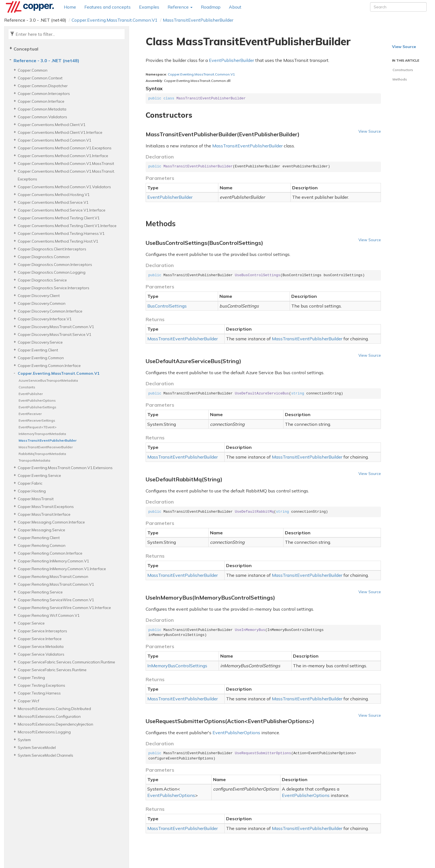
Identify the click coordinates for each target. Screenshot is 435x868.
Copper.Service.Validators (41, 654)
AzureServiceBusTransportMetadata (48, 380)
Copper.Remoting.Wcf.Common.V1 (49, 615)
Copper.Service (31, 623)
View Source (370, 131)
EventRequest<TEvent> (38, 427)
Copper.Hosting (32, 491)
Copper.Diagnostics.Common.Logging (52, 272)
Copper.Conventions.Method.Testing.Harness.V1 (61, 233)
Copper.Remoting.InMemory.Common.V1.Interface (62, 569)
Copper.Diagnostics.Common (44, 257)
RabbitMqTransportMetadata (42, 454)
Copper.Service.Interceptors (42, 631)
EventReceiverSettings (37, 420)
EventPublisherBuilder (232, 60)
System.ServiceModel (37, 748)
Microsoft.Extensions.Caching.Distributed (54, 709)
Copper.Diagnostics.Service (42, 280)
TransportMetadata (34, 460)
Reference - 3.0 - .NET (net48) (46, 61)
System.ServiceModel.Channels (45, 755)
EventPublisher (31, 394)
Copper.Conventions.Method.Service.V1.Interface (62, 210)
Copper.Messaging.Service (41, 530)
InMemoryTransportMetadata (42, 434)
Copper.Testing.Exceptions (41, 685)
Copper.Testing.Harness (39, 693)
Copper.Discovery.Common (42, 303)
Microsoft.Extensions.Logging (44, 732)
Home (70, 7)
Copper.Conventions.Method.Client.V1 (52, 125)
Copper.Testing (31, 678)
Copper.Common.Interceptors (44, 94)
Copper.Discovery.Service (40, 342)
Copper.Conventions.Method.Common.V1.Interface (63, 156)
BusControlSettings (167, 306)
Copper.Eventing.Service (39, 475)
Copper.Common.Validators (42, 117)
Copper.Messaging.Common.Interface (51, 522)
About (235, 7)
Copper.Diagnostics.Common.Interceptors (55, 265)
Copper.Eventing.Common (41, 358)
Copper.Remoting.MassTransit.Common (53, 577)
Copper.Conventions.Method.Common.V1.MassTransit (66, 163)
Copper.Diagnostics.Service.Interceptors (54, 288)
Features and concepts (108, 7)
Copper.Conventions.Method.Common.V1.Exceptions (65, 148)
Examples (149, 7)
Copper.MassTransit (36, 499)
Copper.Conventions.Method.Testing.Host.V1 (58, 241)
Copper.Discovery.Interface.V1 (45, 319)
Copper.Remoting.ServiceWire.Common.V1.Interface (64, 608)
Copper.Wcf (28, 701)
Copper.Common (33, 70)
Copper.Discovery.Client (39, 296)
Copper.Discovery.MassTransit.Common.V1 (56, 327)
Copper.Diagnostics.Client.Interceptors (52, 249)
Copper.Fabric (30, 483)
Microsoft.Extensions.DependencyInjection (55, 724)
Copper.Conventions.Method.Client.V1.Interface (60, 132)
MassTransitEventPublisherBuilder (198, 20)
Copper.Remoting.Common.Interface (50, 553)
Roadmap (211, 7)
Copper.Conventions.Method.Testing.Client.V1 (59, 218)
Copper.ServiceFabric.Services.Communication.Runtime (66, 662)
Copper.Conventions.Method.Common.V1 (55, 140)
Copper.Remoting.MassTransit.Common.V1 (56, 584)
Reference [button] (180, 7)
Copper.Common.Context (40, 78)
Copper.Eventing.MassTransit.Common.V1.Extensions (65, 468)
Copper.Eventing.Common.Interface (49, 366)
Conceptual (26, 49)
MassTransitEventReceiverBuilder (46, 447)
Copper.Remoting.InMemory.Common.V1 (53, 561)
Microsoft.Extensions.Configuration (49, 716)
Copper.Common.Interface (41, 101)
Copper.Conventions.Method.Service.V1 (53, 202)
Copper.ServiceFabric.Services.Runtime (52, 670)
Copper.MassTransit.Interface (44, 514)
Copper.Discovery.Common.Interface (50, 311)
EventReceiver (30, 414)
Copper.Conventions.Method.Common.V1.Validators (64, 187)
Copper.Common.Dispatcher (43, 86)
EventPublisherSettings (37, 407)
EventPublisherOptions (37, 400)
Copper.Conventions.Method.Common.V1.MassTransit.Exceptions (66, 175)
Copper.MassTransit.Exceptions (46, 507)
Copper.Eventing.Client (38, 350)
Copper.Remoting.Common (42, 545)
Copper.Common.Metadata (42, 109)
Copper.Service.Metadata (41, 646)
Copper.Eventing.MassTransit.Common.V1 (115, 20)
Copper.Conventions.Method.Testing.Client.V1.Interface (67, 226)
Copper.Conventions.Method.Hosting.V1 (54, 195)
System (24, 740)
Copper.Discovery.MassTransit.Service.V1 (55, 334)
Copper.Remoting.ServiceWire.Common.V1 (56, 600)
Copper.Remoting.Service (40, 592)
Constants (27, 387)
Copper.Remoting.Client (39, 538)
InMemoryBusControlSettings (177, 666)
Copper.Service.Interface (40, 639)
